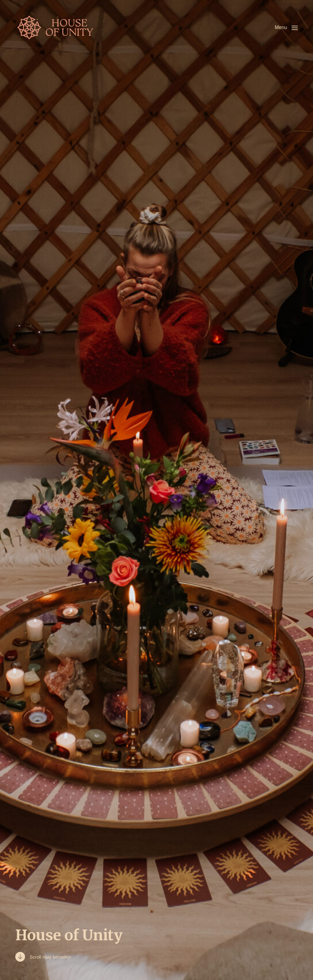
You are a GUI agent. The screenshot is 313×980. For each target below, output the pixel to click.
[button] (286, 28)
